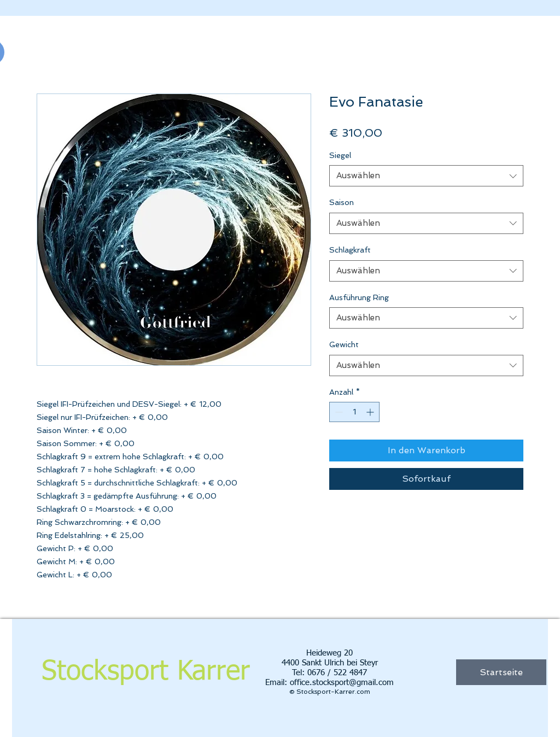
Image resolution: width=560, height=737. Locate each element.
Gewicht (344, 344)
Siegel (340, 155)
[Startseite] (501, 672)
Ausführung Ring (359, 297)
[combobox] (426, 176)
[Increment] (371, 412)
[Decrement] (338, 412)
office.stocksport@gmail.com (342, 683)
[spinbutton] (354, 412)
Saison (342, 202)
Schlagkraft (350, 250)
